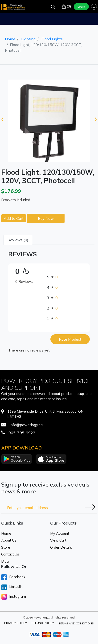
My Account (60, 533)
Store (6, 547)
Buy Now (46, 218)
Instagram (14, 597)
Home (10, 39)
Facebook (13, 577)
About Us (9, 540)
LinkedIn (12, 587)
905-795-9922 (22, 433)
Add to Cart (14, 218)
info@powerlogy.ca (26, 425)
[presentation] (2, 119)
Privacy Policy (16, 623)
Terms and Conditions (76, 623)
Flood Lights (52, 39)
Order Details (61, 547)
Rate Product (70, 339)
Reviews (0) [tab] (18, 240)
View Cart (58, 540)
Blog (5, 561)
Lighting (28, 39)
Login (81, 6)
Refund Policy (43, 623)
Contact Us (10, 554)
